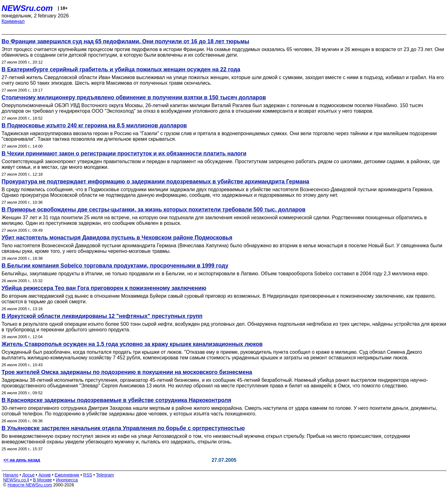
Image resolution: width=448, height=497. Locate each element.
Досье (28, 475)
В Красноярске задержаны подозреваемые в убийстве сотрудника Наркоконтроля (116, 400)
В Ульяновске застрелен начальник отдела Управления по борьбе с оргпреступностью (123, 428)
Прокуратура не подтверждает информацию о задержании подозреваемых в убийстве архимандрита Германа (155, 182)
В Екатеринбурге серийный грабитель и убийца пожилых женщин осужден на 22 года (121, 69)
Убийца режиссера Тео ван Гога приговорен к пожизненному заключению (104, 288)
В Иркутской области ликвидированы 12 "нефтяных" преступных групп (102, 316)
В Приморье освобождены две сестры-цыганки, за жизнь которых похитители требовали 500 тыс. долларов (154, 210)
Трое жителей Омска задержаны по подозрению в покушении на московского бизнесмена (127, 372)
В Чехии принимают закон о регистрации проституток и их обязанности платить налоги (124, 154)
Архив (45, 475)
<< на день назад (22, 460)
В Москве (42, 480)
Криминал (13, 21)
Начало (11, 475)
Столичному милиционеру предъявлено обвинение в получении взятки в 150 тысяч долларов (134, 97)
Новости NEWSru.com (30, 485)
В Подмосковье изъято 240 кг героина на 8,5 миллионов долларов (94, 125)
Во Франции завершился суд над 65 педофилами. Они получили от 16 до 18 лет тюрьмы (125, 41)
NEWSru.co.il (16, 480)
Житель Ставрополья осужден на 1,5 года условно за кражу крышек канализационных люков (132, 344)
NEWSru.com (27, 8)
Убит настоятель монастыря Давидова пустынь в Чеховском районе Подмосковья (117, 238)
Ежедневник (67, 475)
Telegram (105, 475)
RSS (88, 475)
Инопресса (67, 480)
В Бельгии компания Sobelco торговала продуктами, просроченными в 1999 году (115, 266)
